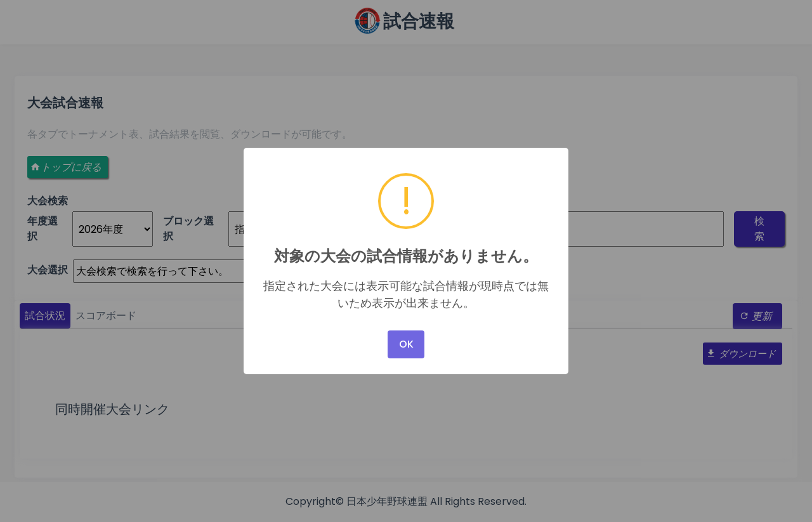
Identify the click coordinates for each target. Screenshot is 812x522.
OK (406, 344)
